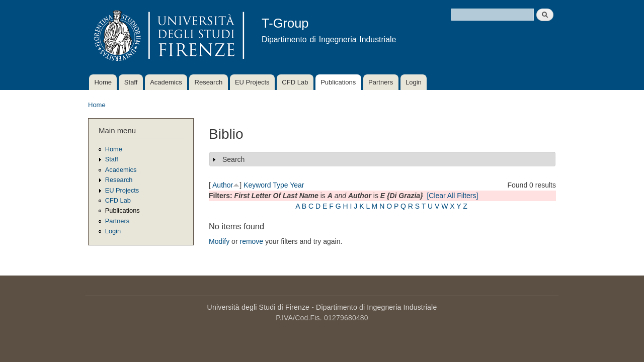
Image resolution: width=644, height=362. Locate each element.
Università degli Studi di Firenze (258, 307)
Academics (166, 82)
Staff (131, 82)
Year (297, 185)
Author (223, 185)
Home (103, 82)
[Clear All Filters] (452, 196)
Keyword (257, 185)
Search (233, 159)
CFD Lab (295, 82)
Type (280, 185)
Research (209, 82)
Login (414, 82)
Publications (338, 82)
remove (251, 241)
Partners (381, 82)
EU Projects (252, 82)
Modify (219, 241)
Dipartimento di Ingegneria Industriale (376, 307)
